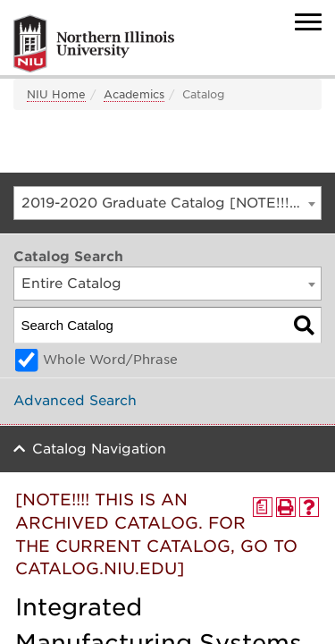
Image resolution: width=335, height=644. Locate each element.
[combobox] (167, 203)
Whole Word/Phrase (110, 360)
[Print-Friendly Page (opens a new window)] (286, 507)
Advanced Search (75, 401)
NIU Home (56, 94)
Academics (134, 94)
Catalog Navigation (99, 449)
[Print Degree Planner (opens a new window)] (263, 507)
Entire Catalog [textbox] (71, 284)
